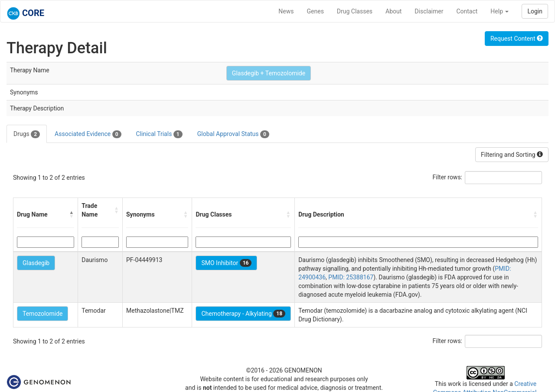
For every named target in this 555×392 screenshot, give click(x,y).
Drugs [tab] (27, 134)
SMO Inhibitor (226, 263)
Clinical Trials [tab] (159, 134)
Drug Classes (355, 11)
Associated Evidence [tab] (88, 134)
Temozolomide (42, 314)
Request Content (517, 39)
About (393, 11)
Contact (467, 11)
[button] (72, 214)
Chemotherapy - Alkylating (243, 314)
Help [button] (499, 11)
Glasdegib (36, 263)
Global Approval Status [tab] (233, 134)
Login (535, 11)
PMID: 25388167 (351, 277)
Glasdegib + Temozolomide (269, 73)
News (286, 11)
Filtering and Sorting (512, 155)
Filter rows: (448, 177)
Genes (315, 11)
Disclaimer (429, 11)
